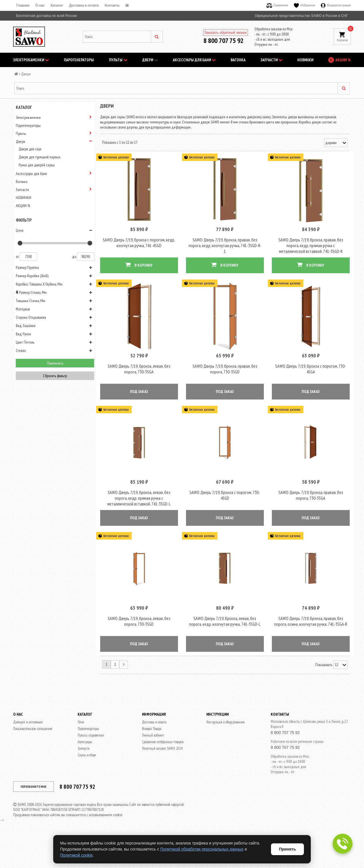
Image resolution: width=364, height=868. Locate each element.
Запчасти (272, 60)
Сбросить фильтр (55, 376)
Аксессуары (85, 773)
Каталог (57, 5)
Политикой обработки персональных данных (202, 849)
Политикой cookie (76, 855)
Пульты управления (91, 766)
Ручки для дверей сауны (37, 165)
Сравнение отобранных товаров (163, 773)
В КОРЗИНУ (139, 272)
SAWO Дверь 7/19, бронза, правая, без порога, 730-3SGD (225, 384)
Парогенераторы (79, 60)
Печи (81, 753)
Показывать (324, 696)
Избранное (304, 5)
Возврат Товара (152, 760)
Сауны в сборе (87, 786)
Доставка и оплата (84, 5)
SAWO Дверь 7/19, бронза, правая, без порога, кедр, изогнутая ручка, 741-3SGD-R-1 (225, 253)
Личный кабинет (153, 766)
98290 (86, 257)
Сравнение (277, 5)
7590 (28, 257)
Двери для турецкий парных (39, 157)
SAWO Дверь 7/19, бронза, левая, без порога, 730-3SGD (139, 652)
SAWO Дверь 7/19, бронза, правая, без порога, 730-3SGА (311, 518)
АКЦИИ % (343, 60)
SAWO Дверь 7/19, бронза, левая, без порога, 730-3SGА (139, 384)
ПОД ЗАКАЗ (139, 407)
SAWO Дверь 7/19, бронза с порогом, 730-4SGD (225, 518)
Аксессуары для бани (194, 60)
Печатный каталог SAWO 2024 (162, 780)
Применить (55, 363)
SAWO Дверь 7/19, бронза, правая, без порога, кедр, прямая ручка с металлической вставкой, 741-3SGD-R (311, 253)
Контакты (112, 5)
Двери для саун (30, 149)
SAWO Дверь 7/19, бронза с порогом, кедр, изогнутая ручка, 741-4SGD (139, 250)
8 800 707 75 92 (223, 41)
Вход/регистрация (336, 5)
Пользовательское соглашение (33, 760)
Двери (150, 60)
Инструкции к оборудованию (225, 753)
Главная (23, 5)
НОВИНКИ (305, 60)
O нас (40, 5)
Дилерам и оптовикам (28, 753)
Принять (287, 849)
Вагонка (238, 60)
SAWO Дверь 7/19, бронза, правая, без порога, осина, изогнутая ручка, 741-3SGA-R (311, 652)
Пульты (118, 60)
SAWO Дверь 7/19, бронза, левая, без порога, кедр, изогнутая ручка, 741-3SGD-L (225, 652)
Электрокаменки (31, 60)
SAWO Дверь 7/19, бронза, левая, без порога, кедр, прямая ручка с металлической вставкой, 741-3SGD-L (139, 521)
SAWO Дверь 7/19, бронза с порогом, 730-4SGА (311, 384)
